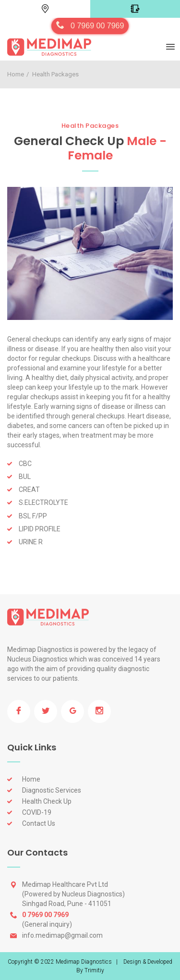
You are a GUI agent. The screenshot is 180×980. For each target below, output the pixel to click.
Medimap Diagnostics (84, 962)
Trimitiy (94, 970)
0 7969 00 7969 (97, 26)
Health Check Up (47, 801)
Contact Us (39, 823)
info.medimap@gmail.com (62, 935)
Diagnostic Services (52, 790)
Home (16, 74)
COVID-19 (37, 812)
